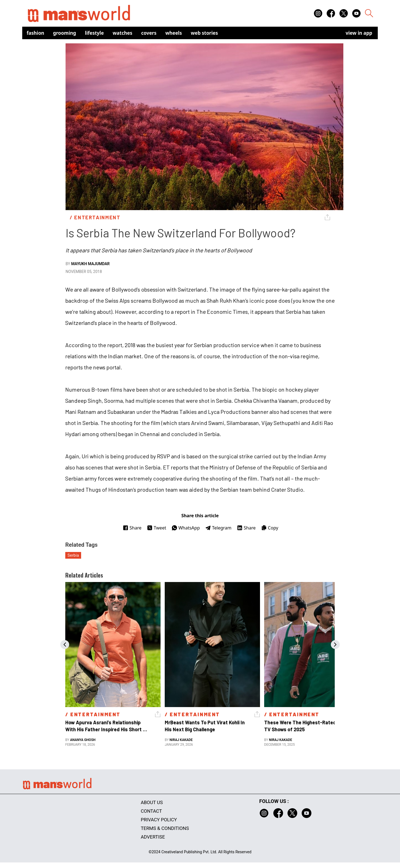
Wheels (174, 33)
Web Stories (204, 33)
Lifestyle (94, 33)
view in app (359, 33)
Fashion (35, 33)
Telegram (218, 528)
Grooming (65, 33)
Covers (149, 33)
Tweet (157, 528)
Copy (270, 528)
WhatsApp (186, 528)
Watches (123, 33)
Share (132, 528)
